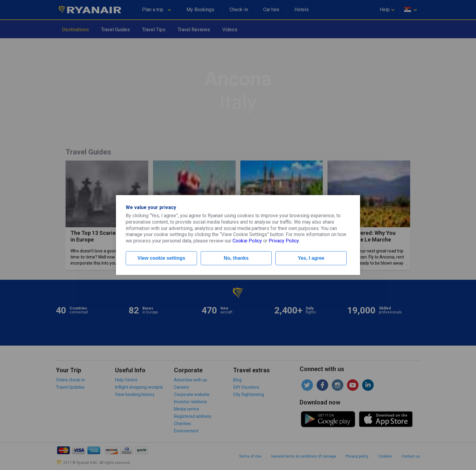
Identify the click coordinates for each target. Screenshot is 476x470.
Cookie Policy (247, 241)
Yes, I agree (311, 258)
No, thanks (236, 258)
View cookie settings (161, 258)
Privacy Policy (284, 241)
